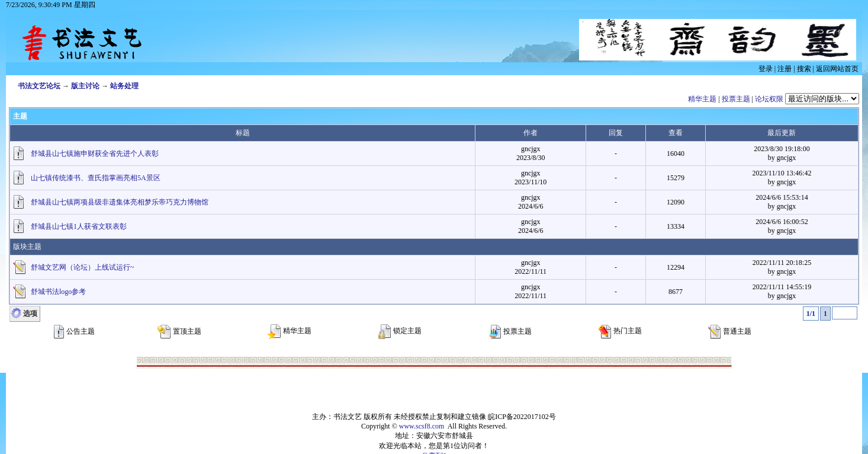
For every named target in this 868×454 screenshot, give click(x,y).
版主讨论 (85, 86)
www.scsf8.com (422, 426)
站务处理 (124, 86)
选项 (30, 314)
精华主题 (702, 99)
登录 (766, 69)
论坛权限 (769, 99)
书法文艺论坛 (39, 86)
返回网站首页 (837, 69)
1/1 (811, 314)
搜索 (804, 69)
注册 (785, 69)
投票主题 (736, 99)
